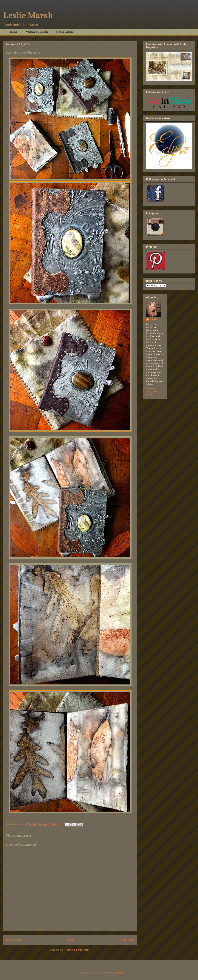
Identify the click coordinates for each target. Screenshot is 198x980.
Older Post (127, 940)
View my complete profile (151, 392)
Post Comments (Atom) (77, 950)
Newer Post (14, 940)
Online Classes (65, 32)
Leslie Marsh (28, 15)
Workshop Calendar (37, 32)
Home (13, 32)
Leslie (154, 319)
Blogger (120, 973)
